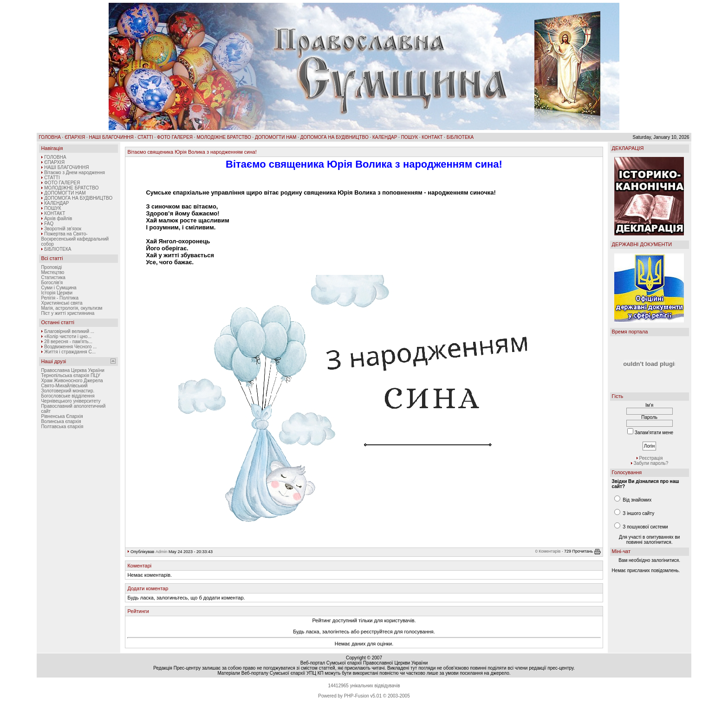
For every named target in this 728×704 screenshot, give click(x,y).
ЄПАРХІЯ (75, 137)
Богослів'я (52, 283)
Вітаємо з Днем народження (75, 173)
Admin (162, 552)
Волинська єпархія (61, 421)
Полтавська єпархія (62, 427)
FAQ (49, 224)
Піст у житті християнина (68, 313)
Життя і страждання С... (70, 352)
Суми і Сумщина (58, 288)
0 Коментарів (548, 552)
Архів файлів (58, 218)
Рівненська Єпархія (62, 416)
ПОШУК (409, 137)
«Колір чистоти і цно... (68, 336)
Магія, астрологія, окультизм (71, 308)
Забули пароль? (651, 463)
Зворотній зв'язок (63, 229)
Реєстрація (651, 458)
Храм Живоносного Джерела (72, 381)
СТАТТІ (145, 137)
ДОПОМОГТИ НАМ (276, 137)
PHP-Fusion (357, 696)
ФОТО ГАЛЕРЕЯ (175, 137)
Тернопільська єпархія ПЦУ (70, 375)
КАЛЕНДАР (385, 137)
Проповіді (51, 267)
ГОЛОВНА (49, 137)
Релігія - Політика (60, 298)
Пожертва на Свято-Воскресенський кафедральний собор (75, 239)
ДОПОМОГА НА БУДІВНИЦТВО (335, 137)
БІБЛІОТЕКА (460, 137)
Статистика (53, 277)
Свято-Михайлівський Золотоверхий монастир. (68, 388)
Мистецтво (52, 272)
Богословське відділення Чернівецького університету (71, 398)
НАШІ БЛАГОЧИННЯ (111, 137)
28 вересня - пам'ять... (68, 342)
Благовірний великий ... (69, 331)
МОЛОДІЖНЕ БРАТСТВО (224, 137)
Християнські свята (62, 303)
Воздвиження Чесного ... (70, 347)
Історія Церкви (57, 293)
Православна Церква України (72, 370)
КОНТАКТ (432, 137)
